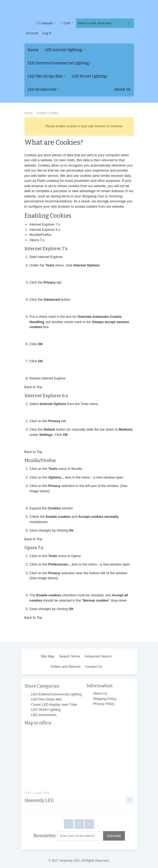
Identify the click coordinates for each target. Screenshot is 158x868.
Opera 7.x (37, 240)
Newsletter (45, 836)
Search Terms (69, 656)
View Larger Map (37, 793)
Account (32, 33)
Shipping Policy (105, 699)
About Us (100, 693)
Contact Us (94, 667)
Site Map (47, 656)
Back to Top (33, 387)
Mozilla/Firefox (40, 235)
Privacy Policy (104, 704)
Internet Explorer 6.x (45, 230)
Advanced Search (98, 656)
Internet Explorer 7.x (45, 224)
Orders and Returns (65, 667)
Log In (47, 33)
